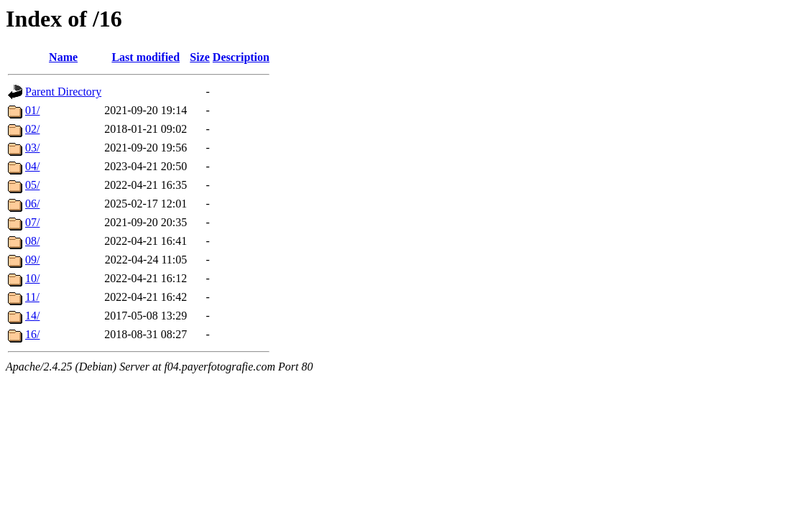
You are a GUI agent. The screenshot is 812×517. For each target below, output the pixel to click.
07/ (32, 222)
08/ (32, 241)
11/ (32, 297)
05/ (32, 185)
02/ (32, 129)
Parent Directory (63, 92)
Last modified (146, 57)
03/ (32, 148)
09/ (32, 260)
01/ (32, 110)
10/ (32, 278)
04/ (32, 166)
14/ (32, 316)
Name (63, 57)
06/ (32, 204)
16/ (32, 334)
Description (241, 57)
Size (200, 57)
